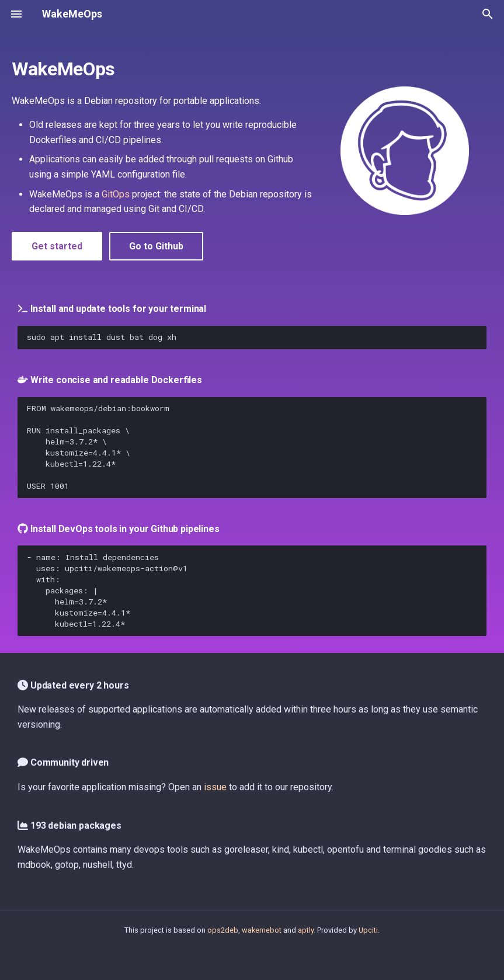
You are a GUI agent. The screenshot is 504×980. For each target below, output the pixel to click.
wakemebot (262, 930)
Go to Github (156, 246)
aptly (306, 930)
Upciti (368, 930)
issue (215, 787)
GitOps (116, 194)
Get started (57, 246)
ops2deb (223, 930)
